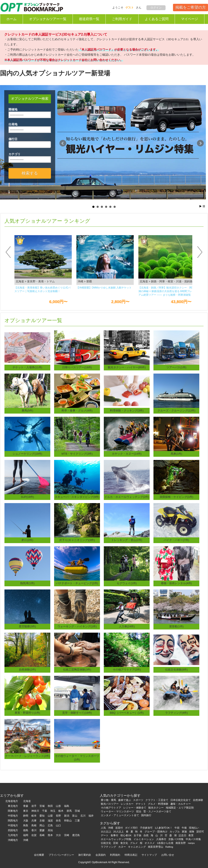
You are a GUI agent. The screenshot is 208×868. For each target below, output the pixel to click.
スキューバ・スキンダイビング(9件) (77, 497)
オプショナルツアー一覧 (48, 19)
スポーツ (138, 800)
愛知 (42, 816)
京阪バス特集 (176, 839)
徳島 (26, 830)
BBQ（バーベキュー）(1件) (127, 713)
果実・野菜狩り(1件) (27, 713)
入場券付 (161, 839)
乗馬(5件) (27, 411)
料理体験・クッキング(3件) (127, 411)
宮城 (42, 806)
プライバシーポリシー (61, 855)
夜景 (191, 835)
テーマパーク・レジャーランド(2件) (27, 756)
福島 (67, 806)
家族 (184, 832)
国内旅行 (146, 815)
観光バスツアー (110, 804)
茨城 (77, 811)
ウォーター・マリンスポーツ (117, 811)
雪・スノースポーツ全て (157, 811)
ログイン (156, 8)
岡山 (42, 825)
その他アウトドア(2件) (127, 670)
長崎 (42, 835)
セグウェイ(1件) (127, 583)
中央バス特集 (193, 839)
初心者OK (126, 835)
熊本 (50, 835)
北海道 (27, 801)
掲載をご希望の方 (191, 7)
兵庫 (34, 821)
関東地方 (13, 811)
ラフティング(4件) (176, 713)
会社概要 (39, 855)
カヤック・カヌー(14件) (127, 454)
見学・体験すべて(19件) (77, 713)
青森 (26, 806)
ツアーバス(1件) (176, 367)
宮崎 (67, 835)
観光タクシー (156, 808)
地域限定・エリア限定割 (180, 808)
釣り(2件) (27, 540)
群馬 (69, 811)
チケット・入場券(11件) (27, 367)
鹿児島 (76, 835)
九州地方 (13, 835)
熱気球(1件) (27, 583)
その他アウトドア (111, 808)
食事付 (114, 835)
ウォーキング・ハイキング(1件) (77, 626)
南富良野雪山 (156, 847)
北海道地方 (12, 801)
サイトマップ (149, 855)
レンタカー (127, 804)
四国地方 (13, 830)
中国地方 (13, 825)
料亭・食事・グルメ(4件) (77, 411)
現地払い (194, 828)
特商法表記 (131, 855)
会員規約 (101, 855)
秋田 (50, 806)
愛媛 (42, 830)
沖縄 (26, 840)
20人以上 (119, 832)
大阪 (26, 821)
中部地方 (13, 816)
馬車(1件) (176, 454)
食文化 (124, 843)
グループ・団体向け (156, 832)
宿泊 (139, 811)
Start (201, 206)
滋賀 (50, 821)
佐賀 (34, 835)
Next (200, 143)
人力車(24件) (127, 626)
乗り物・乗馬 (108, 800)
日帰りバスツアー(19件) (77, 367)
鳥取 (26, 825)
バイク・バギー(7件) (176, 540)
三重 (77, 821)
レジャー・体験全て (135, 808)
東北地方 (13, 806)
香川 (34, 830)
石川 (83, 816)
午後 (184, 828)
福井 (91, 816)
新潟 (67, 816)
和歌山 (68, 821)
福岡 (26, 835)
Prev (63, 143)
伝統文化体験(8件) (176, 670)
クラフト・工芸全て (157, 800)
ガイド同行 (131, 828)
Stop (204, 206)
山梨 (50, 816)
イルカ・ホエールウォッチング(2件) (127, 497)
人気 (103, 828)
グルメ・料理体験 (158, 804)
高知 (50, 830)
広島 (50, 825)
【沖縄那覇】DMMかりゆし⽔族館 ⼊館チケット (104, 288)
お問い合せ (168, 855)
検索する (30, 173)
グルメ (134, 843)
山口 (58, 825)
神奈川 (35, 811)
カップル (175, 832)
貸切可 (200, 832)
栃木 (61, 811)
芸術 (116, 843)
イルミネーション (144, 839)
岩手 (34, 806)
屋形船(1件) (176, 626)
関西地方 (13, 821)
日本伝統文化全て (181, 800)
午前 (177, 828)
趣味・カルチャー (181, 804)
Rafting (169, 847)
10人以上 (106, 832)
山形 (58, 806)
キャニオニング (137, 847)
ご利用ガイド (122, 19)
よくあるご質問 (157, 19)
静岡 (26, 816)
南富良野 (181, 843)
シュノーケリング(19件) (27, 454)
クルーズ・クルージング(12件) (176, 411)
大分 (58, 835)
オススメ (150, 843)
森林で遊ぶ (125, 800)
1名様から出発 (165, 843)
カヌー (122, 847)
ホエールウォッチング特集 (116, 839)
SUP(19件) (27, 497)
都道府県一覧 (89, 19)
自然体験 (198, 800)
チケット (141, 804)
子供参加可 (146, 828)
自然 (146, 835)
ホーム (11, 19)
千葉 (45, 811)
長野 (58, 816)
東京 (26, 811)
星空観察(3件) (27, 626)
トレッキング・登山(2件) (127, 540)
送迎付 (119, 828)
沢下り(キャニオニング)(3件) (77, 540)
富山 (75, 816)
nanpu (191, 843)
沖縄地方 (13, 840)
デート (105, 835)
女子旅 (138, 835)
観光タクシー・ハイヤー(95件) (127, 367)
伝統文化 (106, 843)
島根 (34, 825)
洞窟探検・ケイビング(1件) (176, 497)
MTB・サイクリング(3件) (77, 454)
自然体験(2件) (27, 670)
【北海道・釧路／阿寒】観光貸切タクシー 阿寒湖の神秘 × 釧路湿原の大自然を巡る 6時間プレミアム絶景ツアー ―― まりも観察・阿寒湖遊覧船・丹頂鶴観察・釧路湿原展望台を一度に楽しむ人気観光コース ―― (166, 292)
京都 (42, 821)
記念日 (183, 835)
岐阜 (34, 816)
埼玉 (53, 811)
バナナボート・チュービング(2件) (77, 583)
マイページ (190, 19)
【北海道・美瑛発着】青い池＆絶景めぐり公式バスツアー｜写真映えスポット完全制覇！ (42, 289)
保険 (192, 832)
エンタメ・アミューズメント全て (120, 815)
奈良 (58, 821)
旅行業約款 (85, 855)
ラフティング (108, 847)
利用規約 (115, 855)
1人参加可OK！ (164, 828)
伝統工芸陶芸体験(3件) (77, 670)
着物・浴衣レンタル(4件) (176, 583)
